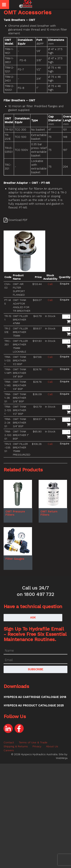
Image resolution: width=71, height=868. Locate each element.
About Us (52, 746)
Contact (9, 742)
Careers (9, 750)
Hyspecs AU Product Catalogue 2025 (34, 705)
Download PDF (18, 220)
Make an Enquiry (65, 284)
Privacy (37, 746)
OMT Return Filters (49, 513)
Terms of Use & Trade (33, 742)
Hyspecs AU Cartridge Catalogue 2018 (35, 697)
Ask (33, 618)
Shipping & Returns (16, 746)
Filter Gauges (15, 559)
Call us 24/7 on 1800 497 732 (35, 591)
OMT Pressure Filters (15, 513)
